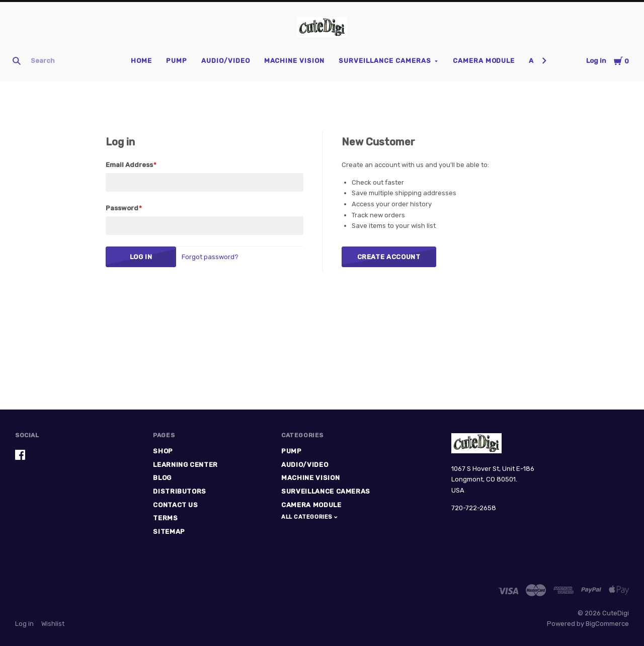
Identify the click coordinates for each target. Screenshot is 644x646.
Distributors (180, 491)
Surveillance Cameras (385, 61)
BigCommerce (607, 624)
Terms (165, 518)
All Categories (308, 517)
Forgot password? (210, 257)
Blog (162, 478)
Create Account (389, 257)
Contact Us (176, 505)
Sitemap (169, 532)
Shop (163, 451)
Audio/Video (226, 61)
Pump (177, 61)
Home (141, 61)
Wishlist (53, 624)
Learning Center (185, 465)
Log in (596, 61)
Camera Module (484, 61)
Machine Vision (295, 61)
